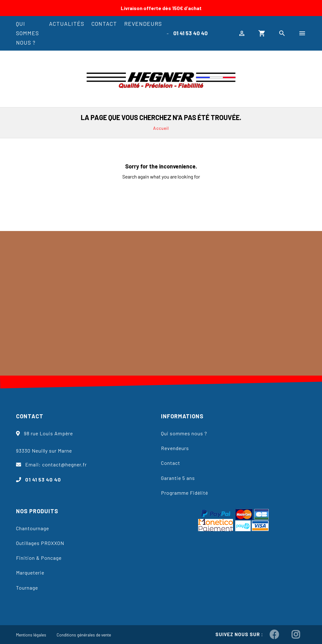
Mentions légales (31, 635)
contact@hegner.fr (64, 464)
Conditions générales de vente (84, 635)
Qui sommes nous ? (28, 33)
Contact (104, 24)
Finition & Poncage (39, 558)
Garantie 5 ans (178, 478)
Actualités (67, 24)
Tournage (27, 588)
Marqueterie (30, 572)
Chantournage (33, 528)
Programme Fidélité (185, 493)
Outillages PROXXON (40, 543)
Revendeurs (143, 24)
